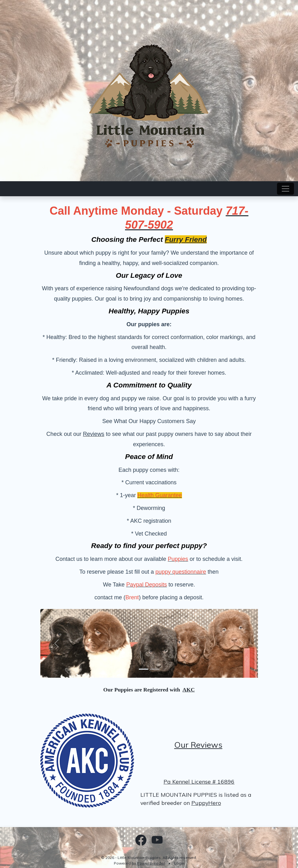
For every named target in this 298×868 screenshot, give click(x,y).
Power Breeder (151, 863)
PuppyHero (206, 803)
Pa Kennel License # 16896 (199, 781)
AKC (189, 690)
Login (179, 863)
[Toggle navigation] (285, 189)
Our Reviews (198, 745)
